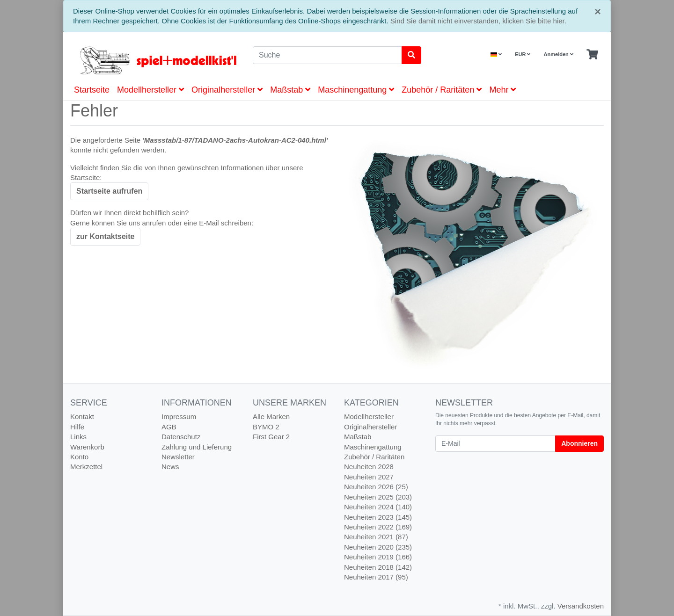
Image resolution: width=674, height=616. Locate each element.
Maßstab (290, 90)
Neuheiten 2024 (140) (378, 507)
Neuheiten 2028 (369, 467)
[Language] (496, 54)
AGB (169, 427)
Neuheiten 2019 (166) (378, 557)
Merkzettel (86, 467)
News (170, 467)
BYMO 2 (266, 427)
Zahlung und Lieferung (197, 447)
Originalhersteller (227, 90)
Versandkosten (581, 606)
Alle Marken (271, 417)
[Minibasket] (592, 55)
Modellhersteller (150, 90)
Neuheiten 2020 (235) (378, 547)
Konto (79, 457)
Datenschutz (181, 437)
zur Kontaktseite (105, 236)
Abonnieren (579, 443)
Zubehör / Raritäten (442, 90)
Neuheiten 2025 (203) (378, 497)
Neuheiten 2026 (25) (376, 487)
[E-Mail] (495, 444)
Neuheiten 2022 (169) (378, 527)
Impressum (179, 417)
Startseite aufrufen (109, 191)
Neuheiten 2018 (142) (378, 567)
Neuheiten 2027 (369, 477)
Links (78, 437)
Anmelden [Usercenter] (559, 54)
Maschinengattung (356, 90)
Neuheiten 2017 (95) (376, 577)
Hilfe (77, 427)
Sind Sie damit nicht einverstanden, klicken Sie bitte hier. (478, 21)
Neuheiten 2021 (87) (376, 537)
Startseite (92, 90)
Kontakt (82, 417)
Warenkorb (87, 447)
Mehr (502, 90)
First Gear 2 (271, 437)
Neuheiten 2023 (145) (378, 517)
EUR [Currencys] (523, 54)
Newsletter (178, 457)
